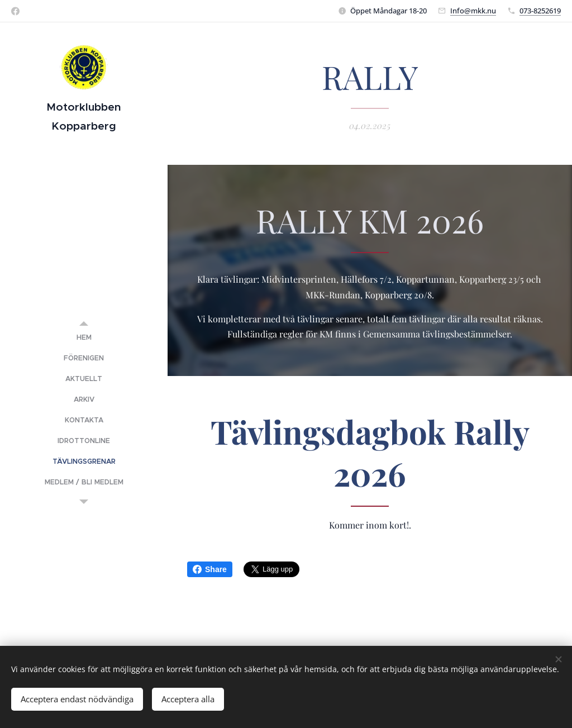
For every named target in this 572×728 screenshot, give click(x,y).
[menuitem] (84, 338)
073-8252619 (540, 11)
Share (210, 569)
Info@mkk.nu (473, 11)
